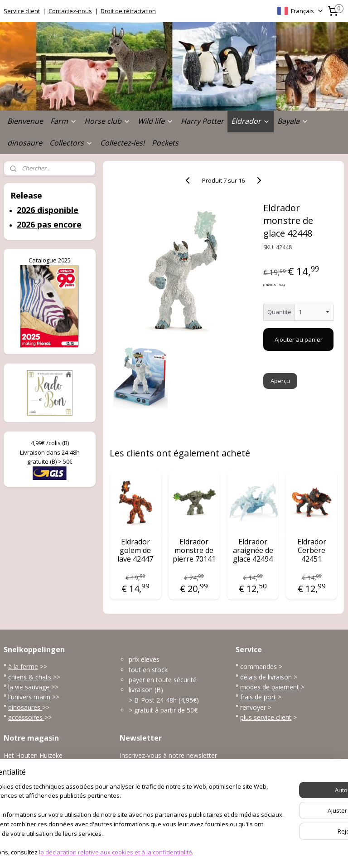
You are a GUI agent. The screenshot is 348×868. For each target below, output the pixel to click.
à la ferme (23, 667)
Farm (64, 121)
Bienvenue (25, 121)
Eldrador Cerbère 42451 (312, 551)
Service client (22, 11)
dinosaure (25, 143)
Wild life (156, 121)
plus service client (266, 717)
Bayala (293, 121)
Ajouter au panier (299, 339)
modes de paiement (270, 687)
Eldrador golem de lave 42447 (136, 551)
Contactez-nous (70, 11)
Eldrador (251, 121)
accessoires (26, 717)
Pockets (165, 143)
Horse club (107, 121)
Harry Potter (202, 121)
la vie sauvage (29, 687)
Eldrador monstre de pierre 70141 (194, 551)
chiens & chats (30, 677)
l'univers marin (29, 697)
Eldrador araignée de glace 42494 (253, 551)
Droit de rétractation (128, 11)
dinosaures (25, 707)
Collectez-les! (122, 143)
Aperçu (281, 381)
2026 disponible (48, 210)
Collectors (71, 143)
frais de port (258, 697)
